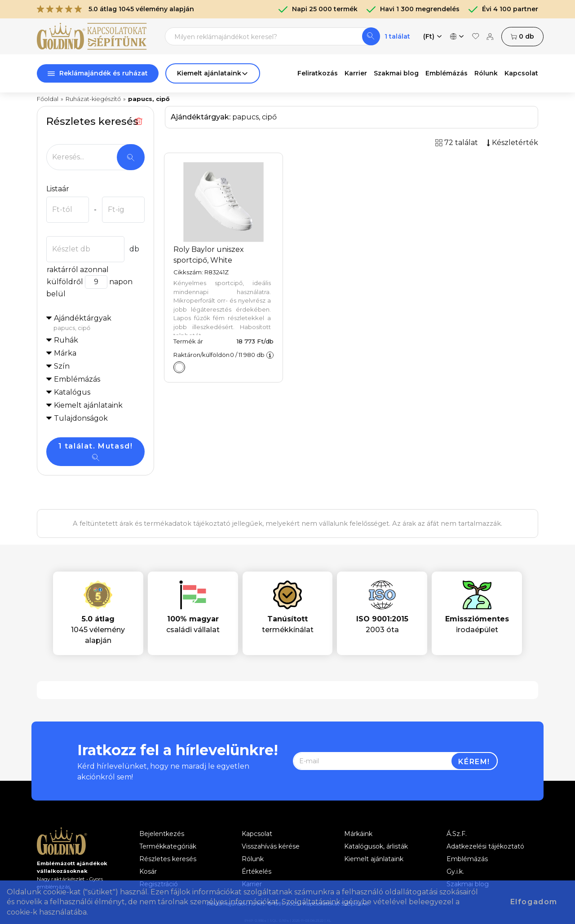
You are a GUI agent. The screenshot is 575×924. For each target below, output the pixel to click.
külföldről (65, 282)
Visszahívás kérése (271, 846)
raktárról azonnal (77, 270)
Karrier (356, 73)
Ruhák (66, 340)
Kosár (148, 871)
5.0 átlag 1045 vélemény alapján (115, 9)
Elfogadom (534, 902)
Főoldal (48, 99)
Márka (65, 353)
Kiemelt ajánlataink (374, 859)
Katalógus (72, 392)
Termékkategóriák (168, 846)
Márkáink (358, 834)
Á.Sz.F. (457, 834)
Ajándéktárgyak (99, 323)
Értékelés (257, 871)
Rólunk (486, 73)
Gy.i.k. (455, 871)
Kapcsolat (521, 73)
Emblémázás (447, 73)
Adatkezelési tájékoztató (485, 846)
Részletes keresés (168, 859)
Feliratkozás (318, 73)
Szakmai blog (396, 73)
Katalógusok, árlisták (376, 846)
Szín (62, 366)
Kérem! (474, 762)
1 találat (397, 36)
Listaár (58, 189)
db (522, 37)
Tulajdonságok (81, 418)
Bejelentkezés (162, 834)
